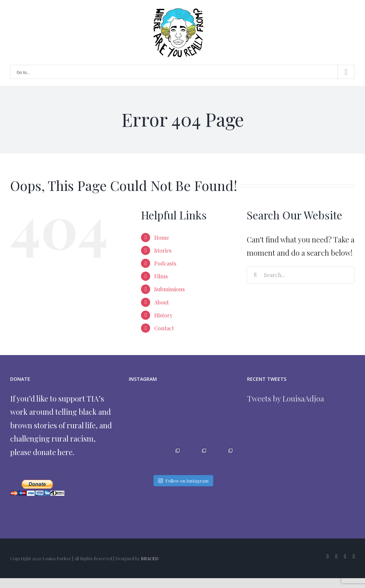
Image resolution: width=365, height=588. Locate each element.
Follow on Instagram (183, 481)
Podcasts (165, 263)
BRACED (150, 558)
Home (162, 238)
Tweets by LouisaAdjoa (286, 398)
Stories (163, 250)
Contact (164, 328)
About (161, 302)
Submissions (169, 289)
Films (161, 276)
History (163, 315)
